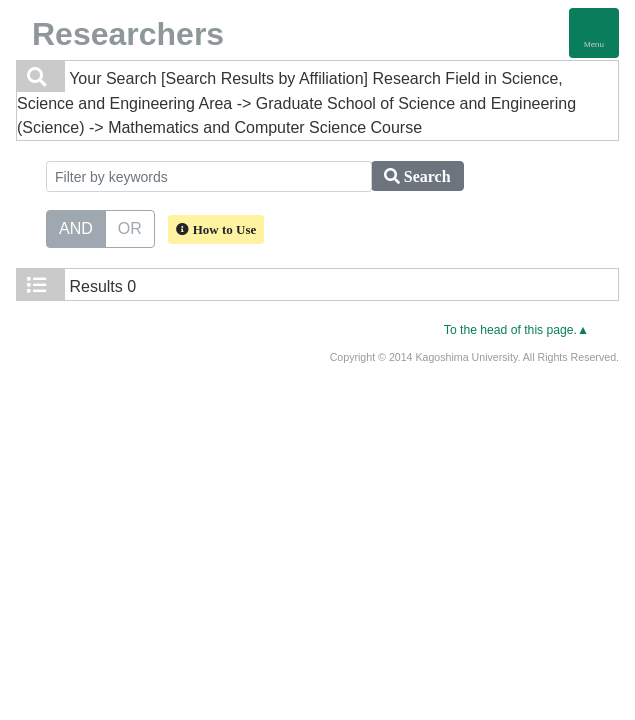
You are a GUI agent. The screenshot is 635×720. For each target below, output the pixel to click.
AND (76, 227)
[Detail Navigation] (594, 33)
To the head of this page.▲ (516, 330)
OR (130, 227)
